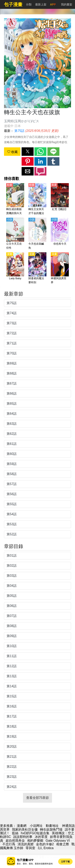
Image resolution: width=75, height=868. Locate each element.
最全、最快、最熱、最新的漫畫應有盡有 (35, 864)
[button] (28, 152)
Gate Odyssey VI (58, 841)
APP (53, 4)
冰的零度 (41, 837)
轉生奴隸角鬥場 (51, 830)
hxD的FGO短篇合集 (35, 833)
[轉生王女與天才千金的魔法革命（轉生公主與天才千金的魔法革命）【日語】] (37, 199)
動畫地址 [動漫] (52, 826)
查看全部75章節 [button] (38, 798)
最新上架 (41, 4)
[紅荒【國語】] (60, 199)
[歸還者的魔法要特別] (37, 268)
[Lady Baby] (15, 268)
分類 (29, 4)
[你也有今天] (60, 234)
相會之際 (63, 844)
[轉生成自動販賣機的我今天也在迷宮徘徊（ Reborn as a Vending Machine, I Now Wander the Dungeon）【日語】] (15, 199)
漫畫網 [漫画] (22, 826)
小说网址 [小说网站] (36, 826)
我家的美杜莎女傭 (25, 830)
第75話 (19, 131)
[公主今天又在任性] (15, 234)
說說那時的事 (23, 837)
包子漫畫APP (25, 860)
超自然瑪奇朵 (15, 841)
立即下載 (65, 862)
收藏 (12, 152)
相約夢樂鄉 (35, 841)
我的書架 (67, 4)
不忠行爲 (9, 844)
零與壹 (30, 848)
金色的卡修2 (45, 844)
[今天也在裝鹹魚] (37, 234)
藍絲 (15, 833)
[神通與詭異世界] (60, 268)
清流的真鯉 (26, 844)
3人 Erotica (45, 848)
